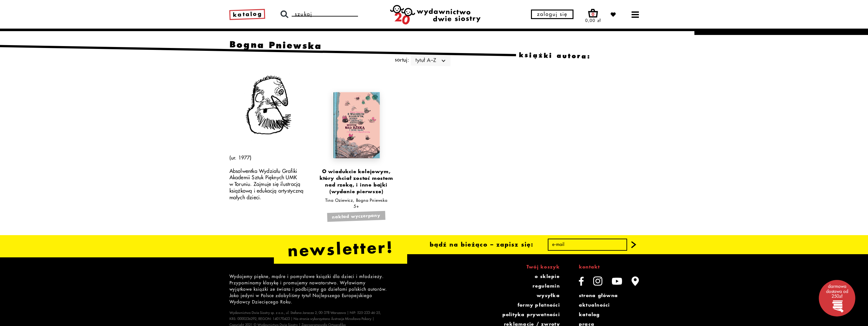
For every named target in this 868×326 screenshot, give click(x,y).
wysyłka (548, 295)
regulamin (546, 286)
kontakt (590, 267)
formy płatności (539, 305)
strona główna (598, 295)
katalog (589, 315)
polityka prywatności (531, 315)
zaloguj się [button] (552, 14)
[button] (633, 245)
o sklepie (547, 276)
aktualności (594, 305)
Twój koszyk (543, 267)
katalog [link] (247, 14)
